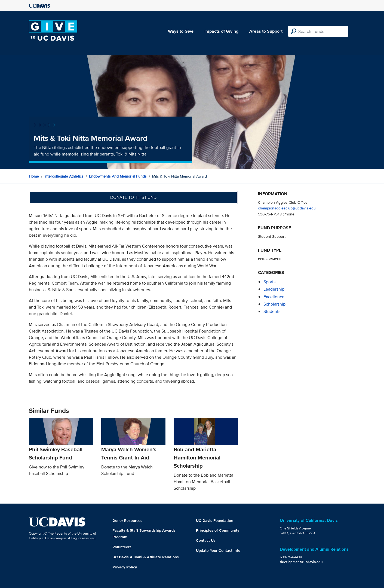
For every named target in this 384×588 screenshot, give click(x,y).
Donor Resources (127, 520)
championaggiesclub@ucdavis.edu (287, 208)
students (272, 311)
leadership (274, 289)
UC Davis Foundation (215, 520)
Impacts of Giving (221, 31)
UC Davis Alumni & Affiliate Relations (146, 557)
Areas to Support (266, 31)
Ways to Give (181, 31)
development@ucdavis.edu (301, 562)
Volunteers (122, 547)
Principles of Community (218, 530)
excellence (274, 297)
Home (34, 176)
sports (269, 282)
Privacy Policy (125, 567)
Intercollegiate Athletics (64, 176)
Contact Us (206, 540)
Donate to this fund (133, 197)
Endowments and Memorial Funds (118, 176)
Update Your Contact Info (218, 550)
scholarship (274, 304)
